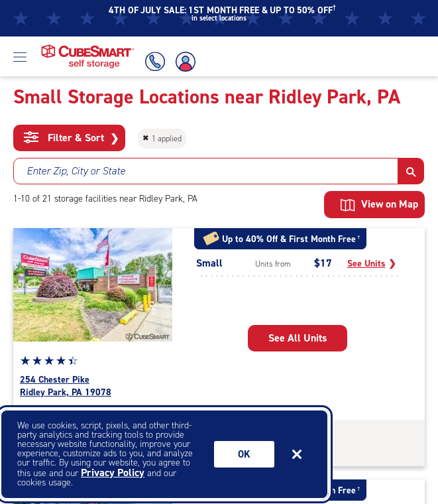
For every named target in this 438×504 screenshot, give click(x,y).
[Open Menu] (20, 56)
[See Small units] (372, 264)
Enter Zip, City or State (76, 171)
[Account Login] (186, 61)
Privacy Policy (113, 472)
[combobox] (206, 171)
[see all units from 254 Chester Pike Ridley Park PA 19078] (298, 338)
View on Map (379, 204)
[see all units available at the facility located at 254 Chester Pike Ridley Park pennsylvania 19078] (96, 386)
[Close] (297, 454)
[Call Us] (153, 61)
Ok (244, 454)
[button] (411, 171)
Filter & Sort (71, 138)
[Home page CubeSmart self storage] (88, 48)
